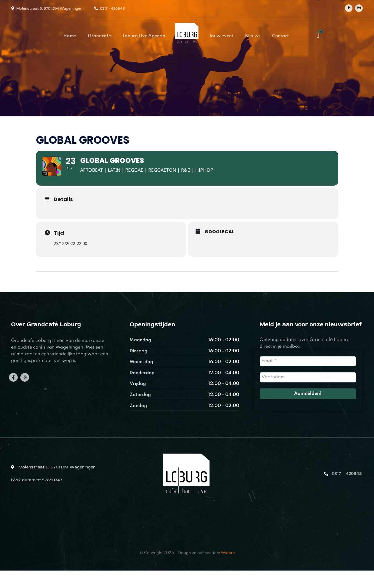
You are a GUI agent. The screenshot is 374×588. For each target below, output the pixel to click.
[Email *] (308, 379)
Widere (228, 571)
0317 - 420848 (112, 8)
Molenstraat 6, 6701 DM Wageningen (49, 8)
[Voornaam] (308, 395)
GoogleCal (219, 249)
